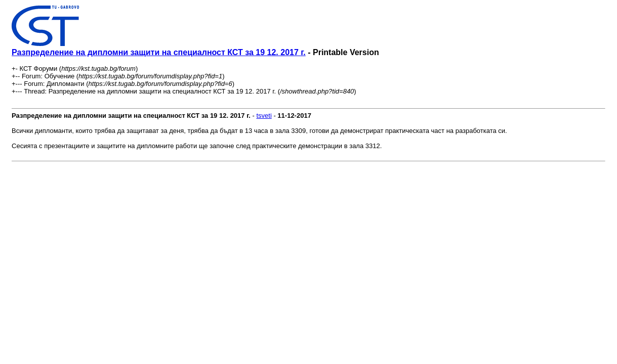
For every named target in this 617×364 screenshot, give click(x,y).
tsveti (264, 116)
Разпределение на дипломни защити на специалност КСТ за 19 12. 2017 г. (159, 52)
